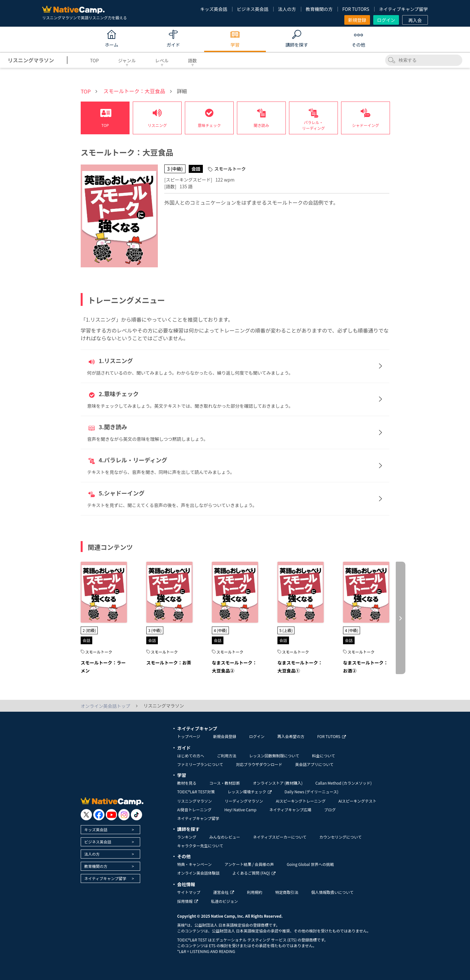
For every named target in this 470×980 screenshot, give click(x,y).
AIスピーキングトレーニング (301, 801)
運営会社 (224, 892)
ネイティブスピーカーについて (280, 837)
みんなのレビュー (225, 837)
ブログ (330, 810)
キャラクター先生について (200, 846)
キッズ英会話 (214, 9)
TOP (94, 60)
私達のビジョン (224, 901)
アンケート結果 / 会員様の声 (249, 864)
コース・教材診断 (225, 783)
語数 (193, 60)
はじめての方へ (191, 756)
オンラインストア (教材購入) (278, 783)
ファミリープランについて (200, 764)
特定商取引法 (287, 892)
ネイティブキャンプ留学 (403, 9)
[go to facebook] (99, 815)
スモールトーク (99, 652)
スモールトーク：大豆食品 (134, 91)
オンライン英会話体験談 (198, 873)
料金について (324, 756)
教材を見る (187, 783)
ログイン (386, 20)
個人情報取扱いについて (332, 892)
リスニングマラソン (194, 801)
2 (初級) (89, 630)
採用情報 (188, 901)
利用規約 (255, 892)
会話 (86, 640)
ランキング (187, 837)
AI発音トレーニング (194, 810)
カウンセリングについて (340, 837)
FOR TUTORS (356, 9)
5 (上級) (286, 630)
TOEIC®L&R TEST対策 (196, 792)
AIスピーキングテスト (357, 801)
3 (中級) (155, 630)
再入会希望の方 (291, 736)
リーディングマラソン (244, 801)
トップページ (189, 736)
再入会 (415, 20)
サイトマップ (189, 892)
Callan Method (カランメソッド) (343, 783)
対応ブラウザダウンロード (259, 764)
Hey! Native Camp (240, 810)
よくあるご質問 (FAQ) (254, 873)
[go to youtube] (111, 815)
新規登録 (357, 20)
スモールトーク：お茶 (169, 663)
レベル (162, 60)
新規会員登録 (225, 736)
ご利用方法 (227, 756)
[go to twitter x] (86, 815)
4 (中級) (220, 630)
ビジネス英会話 (253, 9)
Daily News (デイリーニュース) (311, 792)
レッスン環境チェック (250, 792)
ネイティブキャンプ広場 (290, 810)
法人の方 (287, 9)
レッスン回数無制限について (274, 756)
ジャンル (127, 60)
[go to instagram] (124, 815)
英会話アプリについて (314, 764)
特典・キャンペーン (194, 864)
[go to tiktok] (136, 815)
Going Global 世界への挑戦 (310, 864)
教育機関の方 (319, 9)
